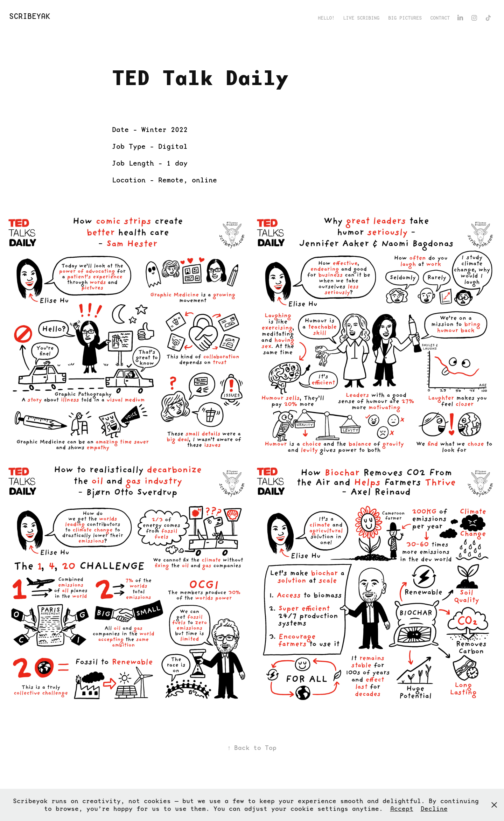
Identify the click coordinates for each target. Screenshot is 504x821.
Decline (434, 809)
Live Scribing (361, 18)
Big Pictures (405, 18)
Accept (402, 809)
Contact (440, 18)
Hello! (326, 18)
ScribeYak (30, 16)
